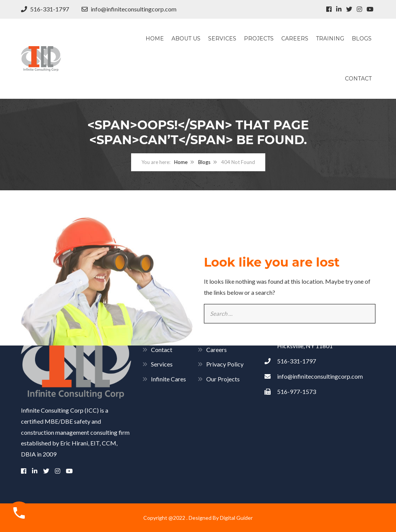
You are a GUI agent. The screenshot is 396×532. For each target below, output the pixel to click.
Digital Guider (236, 518)
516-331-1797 (45, 9)
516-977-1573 (290, 391)
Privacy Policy (225, 364)
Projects (259, 39)
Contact (358, 79)
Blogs (362, 39)
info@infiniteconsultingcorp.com (129, 9)
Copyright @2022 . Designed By (182, 518)
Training (330, 39)
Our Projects (223, 379)
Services (222, 39)
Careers (295, 39)
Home (155, 39)
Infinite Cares (168, 379)
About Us (186, 39)
